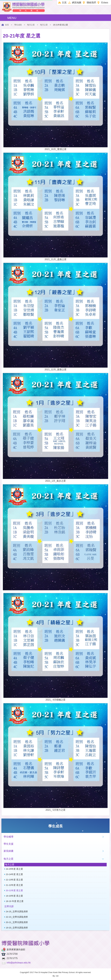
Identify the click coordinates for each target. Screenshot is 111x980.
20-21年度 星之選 (14, 890)
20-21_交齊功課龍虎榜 (17, 922)
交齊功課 (9, 906)
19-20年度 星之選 (14, 896)
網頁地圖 (77, 3)
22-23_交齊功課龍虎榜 (17, 917)
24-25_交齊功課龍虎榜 (17, 911)
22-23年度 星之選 (14, 880)
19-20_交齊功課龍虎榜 (17, 928)
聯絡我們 (91, 3)
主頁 (64, 3)
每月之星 (31, 25)
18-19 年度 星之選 (15, 901)
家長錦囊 (9, 851)
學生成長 (18, 25)
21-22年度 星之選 (14, 885)
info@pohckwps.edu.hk (19, 963)
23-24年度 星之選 (14, 874)
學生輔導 (9, 837)
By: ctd (55, 976)
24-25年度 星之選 (14, 869)
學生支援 (9, 844)
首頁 (7, 25)
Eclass (105, 3)
